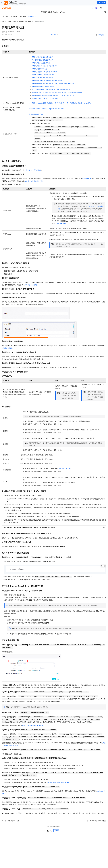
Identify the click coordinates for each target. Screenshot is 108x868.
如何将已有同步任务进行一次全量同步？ (45, 98)
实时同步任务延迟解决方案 (41, 63)
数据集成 (29, 22)
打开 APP (102, 3)
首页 (3, 22)
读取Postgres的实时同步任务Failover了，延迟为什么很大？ (53, 95)
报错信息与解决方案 (36, 114)
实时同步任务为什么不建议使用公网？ (45, 66)
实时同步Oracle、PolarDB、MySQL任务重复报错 (46, 109)
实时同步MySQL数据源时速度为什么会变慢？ (48, 81)
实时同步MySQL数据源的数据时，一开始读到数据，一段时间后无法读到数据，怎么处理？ (60, 103)
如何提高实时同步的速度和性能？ (43, 75)
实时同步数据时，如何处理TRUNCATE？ (46, 72)
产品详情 (54, 35)
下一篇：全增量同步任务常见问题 (95, 821)
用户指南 (5, 17)
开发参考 (14, 17)
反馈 (56, 831)
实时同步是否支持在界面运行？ (42, 78)
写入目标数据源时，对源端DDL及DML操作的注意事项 (51, 89)
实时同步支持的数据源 (34, 170)
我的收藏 (101, 35)
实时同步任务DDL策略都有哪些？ (44, 87)
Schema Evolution (64, 469)
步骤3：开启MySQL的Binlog (33, 726)
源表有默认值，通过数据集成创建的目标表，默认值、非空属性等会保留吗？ (58, 92)
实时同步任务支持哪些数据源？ (42, 57)
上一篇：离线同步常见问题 (11, 821)
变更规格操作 (61, 224)
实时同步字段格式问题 (39, 69)
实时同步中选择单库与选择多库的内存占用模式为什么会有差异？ (54, 84)
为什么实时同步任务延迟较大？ (42, 60)
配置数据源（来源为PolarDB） (59, 783)
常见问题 (31, 17)
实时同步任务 (87, 179)
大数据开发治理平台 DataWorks (15, 22)
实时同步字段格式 (31, 285)
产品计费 (23, 17)
